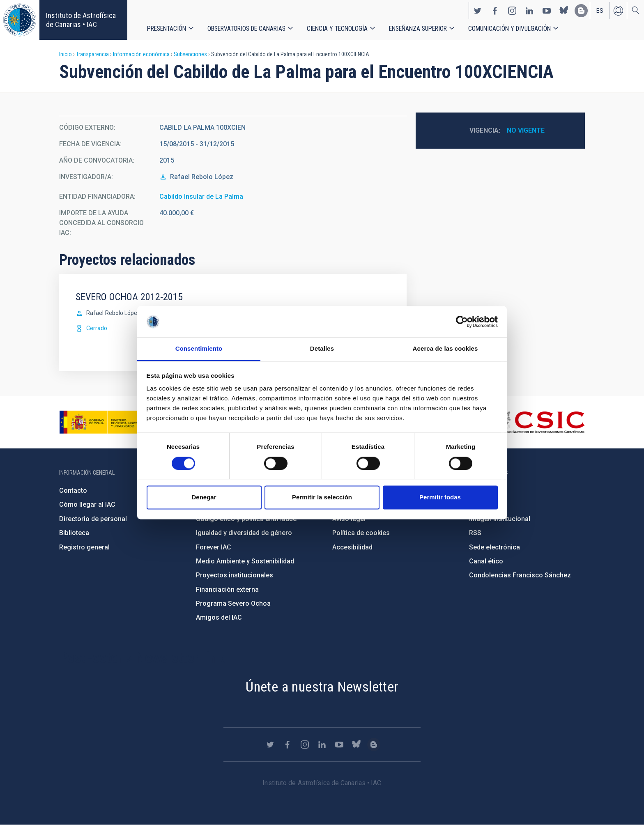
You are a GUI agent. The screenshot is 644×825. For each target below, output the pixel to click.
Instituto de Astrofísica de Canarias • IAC (81, 20)
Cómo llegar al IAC (87, 504)
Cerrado (97, 328)
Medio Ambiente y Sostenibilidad (245, 561)
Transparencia (92, 54)
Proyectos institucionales (235, 575)
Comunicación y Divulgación (509, 29)
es (600, 11)
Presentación (167, 29)
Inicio (66, 54)
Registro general (84, 547)
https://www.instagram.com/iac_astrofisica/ (512, 11)
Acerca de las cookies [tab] (445, 349)
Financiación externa (227, 589)
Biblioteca (74, 533)
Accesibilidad (352, 547)
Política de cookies (361, 533)
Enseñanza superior (418, 29)
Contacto (73, 491)
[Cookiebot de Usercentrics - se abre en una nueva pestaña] (462, 322)
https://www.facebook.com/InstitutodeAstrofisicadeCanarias (495, 11)
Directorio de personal (93, 519)
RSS (475, 533)
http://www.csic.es (540, 422)
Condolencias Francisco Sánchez (520, 575)
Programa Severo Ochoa (233, 603)
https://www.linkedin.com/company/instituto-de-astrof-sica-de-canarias (529, 11)
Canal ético (486, 561)
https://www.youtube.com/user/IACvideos (547, 11)
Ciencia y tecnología (337, 29)
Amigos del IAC (219, 617)
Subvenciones (190, 54)
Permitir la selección (322, 498)
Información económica (141, 54)
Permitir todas (440, 498)
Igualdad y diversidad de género (244, 533)
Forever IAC (214, 547)
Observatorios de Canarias (246, 29)
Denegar (204, 498)
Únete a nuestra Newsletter (322, 687)
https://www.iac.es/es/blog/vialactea (581, 11)
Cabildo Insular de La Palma (201, 196)
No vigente (526, 130)
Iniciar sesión (618, 11)
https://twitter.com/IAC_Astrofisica (478, 11)
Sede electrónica (494, 547)
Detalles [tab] (322, 349)
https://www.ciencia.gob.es (105, 422)
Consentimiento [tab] (199, 349)
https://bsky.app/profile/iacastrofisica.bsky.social (564, 11)
